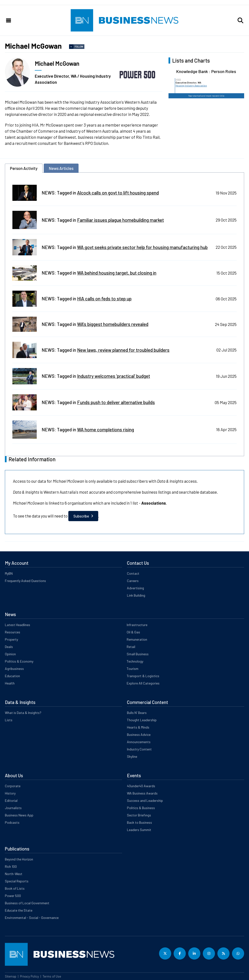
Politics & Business (141, 808)
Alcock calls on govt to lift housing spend (118, 193)
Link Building (136, 595)
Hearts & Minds (138, 727)
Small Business (138, 654)
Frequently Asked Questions (25, 581)
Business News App (19, 815)
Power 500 (13, 896)
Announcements (139, 742)
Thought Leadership (142, 720)
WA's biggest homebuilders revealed (113, 324)
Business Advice (139, 735)
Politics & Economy (19, 661)
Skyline (132, 756)
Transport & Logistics (143, 676)
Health (10, 683)
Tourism (133, 669)
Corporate (13, 786)
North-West (14, 874)
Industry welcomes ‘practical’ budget (114, 376)
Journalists (13, 808)
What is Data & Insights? (23, 713)
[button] (240, 20)
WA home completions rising (106, 430)
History (10, 793)
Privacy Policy (29, 976)
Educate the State (19, 910)
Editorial (11, 800)
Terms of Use (52, 976)
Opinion (10, 654)
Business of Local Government (27, 903)
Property (11, 639)
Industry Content (139, 749)
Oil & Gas (133, 632)
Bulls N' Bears (137, 713)
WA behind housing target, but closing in (117, 273)
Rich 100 (11, 866)
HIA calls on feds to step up (104, 299)
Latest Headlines (18, 625)
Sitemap (11, 976)
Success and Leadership (145, 800)
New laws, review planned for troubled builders (123, 350)
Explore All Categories (143, 683)
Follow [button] (79, 47)
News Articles (61, 168)
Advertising (135, 588)
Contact (133, 573)
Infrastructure (137, 625)
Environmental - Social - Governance (32, 918)
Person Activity (24, 168)
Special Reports (17, 881)
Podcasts (12, 822)
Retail (131, 647)
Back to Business (139, 822)
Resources (13, 632)
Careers (133, 581)
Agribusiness (14, 669)
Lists (9, 720)
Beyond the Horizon (19, 859)
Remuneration (137, 639)
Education (12, 676)
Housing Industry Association (191, 85)
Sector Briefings (139, 815)
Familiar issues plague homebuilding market (120, 220)
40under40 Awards (141, 786)
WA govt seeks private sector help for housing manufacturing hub (142, 247)
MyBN (9, 573)
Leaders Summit (139, 830)
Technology (135, 661)
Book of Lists (15, 888)
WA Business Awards (142, 793)
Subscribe (81, 516)
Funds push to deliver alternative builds (116, 402)
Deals (9, 647)
